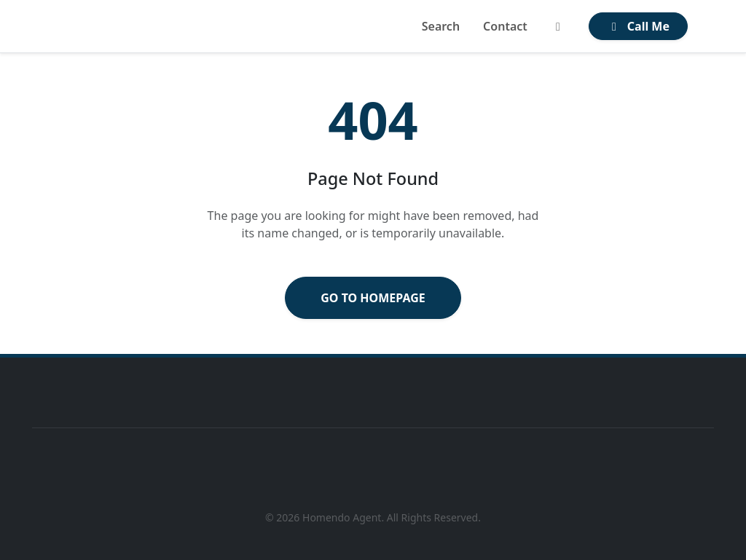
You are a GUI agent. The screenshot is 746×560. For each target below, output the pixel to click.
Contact (505, 26)
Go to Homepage (373, 298)
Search (441, 26)
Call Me (638, 26)
